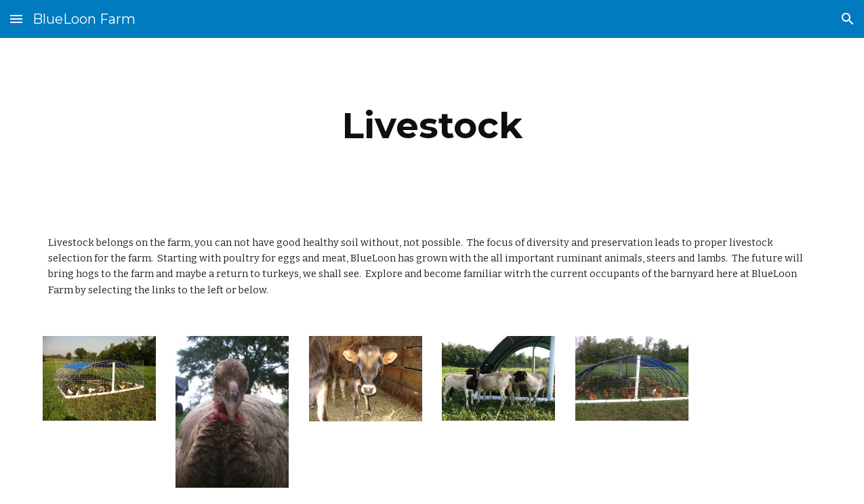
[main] (432, 126)
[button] (16, 19)
